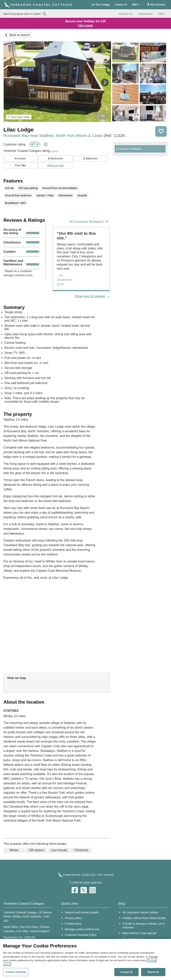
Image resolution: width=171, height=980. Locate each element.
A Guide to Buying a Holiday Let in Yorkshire (143, 926)
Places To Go (126, 14)
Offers (161, 14)
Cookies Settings (16, 972)
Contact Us (121, 5)
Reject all (153, 972)
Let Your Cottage (101, 5)
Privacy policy (73, 918)
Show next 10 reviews (90, 296)
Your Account (156, 5)
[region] (85, 959)
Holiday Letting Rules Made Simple (144, 918)
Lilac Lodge (19, 130)
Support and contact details (82, 912)
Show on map (56, 165)
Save (161, 131)
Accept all (126, 972)
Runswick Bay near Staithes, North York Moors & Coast (67, 135)
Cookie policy (73, 924)
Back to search (20, 35)
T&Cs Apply (85, 26)
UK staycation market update (140, 912)
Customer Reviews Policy (81, 935)
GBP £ (137, 5)
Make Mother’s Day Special (139, 933)
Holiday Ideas (145, 14)
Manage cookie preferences (82, 929)
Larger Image (19, 117)
